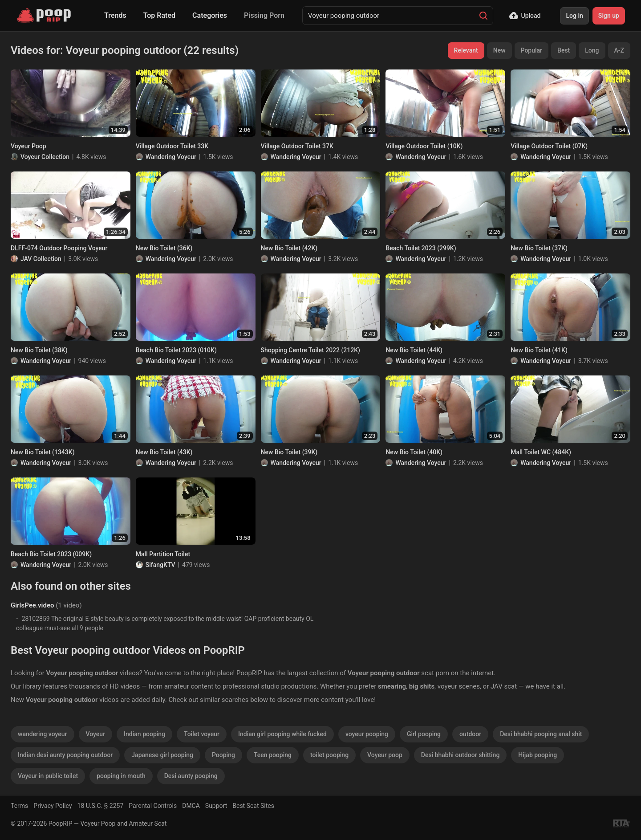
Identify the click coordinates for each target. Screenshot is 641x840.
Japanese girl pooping (162, 755)
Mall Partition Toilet (163, 554)
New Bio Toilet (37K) (539, 248)
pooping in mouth (121, 776)
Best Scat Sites (253, 806)
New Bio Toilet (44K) (414, 350)
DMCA (191, 806)
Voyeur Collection (45, 157)
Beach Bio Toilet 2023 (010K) (176, 350)
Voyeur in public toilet (48, 776)
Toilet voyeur (202, 734)
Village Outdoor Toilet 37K (297, 146)
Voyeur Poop (28, 146)
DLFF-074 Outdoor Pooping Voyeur (59, 248)
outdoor (470, 734)
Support (216, 806)
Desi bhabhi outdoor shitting (460, 755)
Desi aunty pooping (191, 776)
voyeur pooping (367, 734)
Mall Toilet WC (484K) (541, 452)
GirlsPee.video (32, 605)
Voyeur (96, 734)
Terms (19, 806)
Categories (210, 15)
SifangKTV (160, 565)
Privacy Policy (53, 806)
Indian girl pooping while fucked (282, 734)
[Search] (483, 16)
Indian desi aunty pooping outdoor (65, 755)
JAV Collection (41, 259)
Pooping (223, 755)
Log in (574, 16)
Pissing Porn (264, 15)
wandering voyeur (43, 734)
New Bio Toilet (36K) (164, 248)
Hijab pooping (538, 755)
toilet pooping (329, 755)
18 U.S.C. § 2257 (101, 806)
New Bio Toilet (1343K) (43, 452)
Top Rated (159, 15)
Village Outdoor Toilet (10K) (424, 146)
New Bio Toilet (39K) (289, 452)
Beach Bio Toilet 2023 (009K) (51, 554)
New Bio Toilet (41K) (539, 350)
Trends (115, 15)
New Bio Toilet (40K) (414, 452)
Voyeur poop (385, 755)
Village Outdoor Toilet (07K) (549, 146)
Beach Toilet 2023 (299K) (421, 248)
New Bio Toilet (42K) (289, 248)
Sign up (609, 16)
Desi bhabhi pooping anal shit (541, 734)
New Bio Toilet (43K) (164, 452)
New (499, 50)
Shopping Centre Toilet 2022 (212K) (310, 350)
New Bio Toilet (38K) (39, 350)
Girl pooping (424, 734)
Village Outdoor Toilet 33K (172, 146)
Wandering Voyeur (171, 157)
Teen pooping (273, 755)
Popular (532, 50)
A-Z (619, 50)
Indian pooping (144, 734)
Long (592, 50)
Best (564, 50)
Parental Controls (153, 806)
